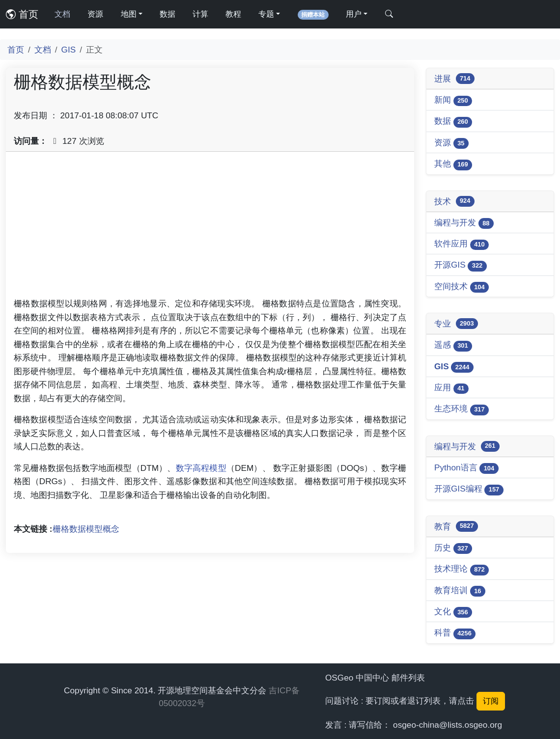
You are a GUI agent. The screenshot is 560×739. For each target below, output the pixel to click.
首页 (22, 14)
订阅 (491, 701)
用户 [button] (354, 14)
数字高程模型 (201, 468)
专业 (456, 324)
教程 (233, 14)
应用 (451, 388)
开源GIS (461, 265)
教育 (456, 526)
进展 (454, 79)
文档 (62, 14)
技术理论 (462, 569)
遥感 (453, 345)
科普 (455, 633)
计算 (200, 14)
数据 (168, 14)
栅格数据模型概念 (86, 529)
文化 (453, 612)
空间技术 (462, 287)
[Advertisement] (210, 228)
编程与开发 (464, 223)
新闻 (453, 100)
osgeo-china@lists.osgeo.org (448, 725)
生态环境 (462, 409)
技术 (454, 201)
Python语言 (466, 468)
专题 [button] (266, 14)
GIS (69, 50)
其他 (453, 164)
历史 (453, 548)
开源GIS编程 (469, 489)
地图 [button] (129, 14)
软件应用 (462, 244)
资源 (95, 14)
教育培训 (460, 591)
